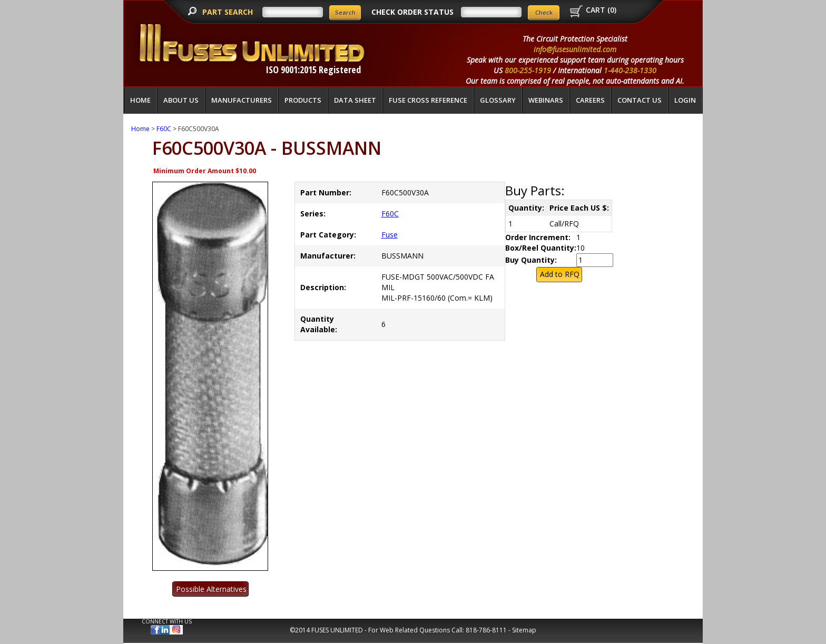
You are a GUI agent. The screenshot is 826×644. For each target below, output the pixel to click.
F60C (164, 129)
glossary (498, 100)
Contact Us (640, 100)
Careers (590, 100)
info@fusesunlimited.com (575, 49)
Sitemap (524, 630)
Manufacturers (242, 100)
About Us (181, 100)
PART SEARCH (229, 12)
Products (303, 100)
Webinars (546, 100)
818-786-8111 (486, 630)
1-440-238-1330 (630, 70)
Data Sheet (355, 100)
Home (140, 100)
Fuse (390, 235)
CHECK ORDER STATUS (412, 12)
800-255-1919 (528, 70)
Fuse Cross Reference (428, 100)
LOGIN (685, 100)
